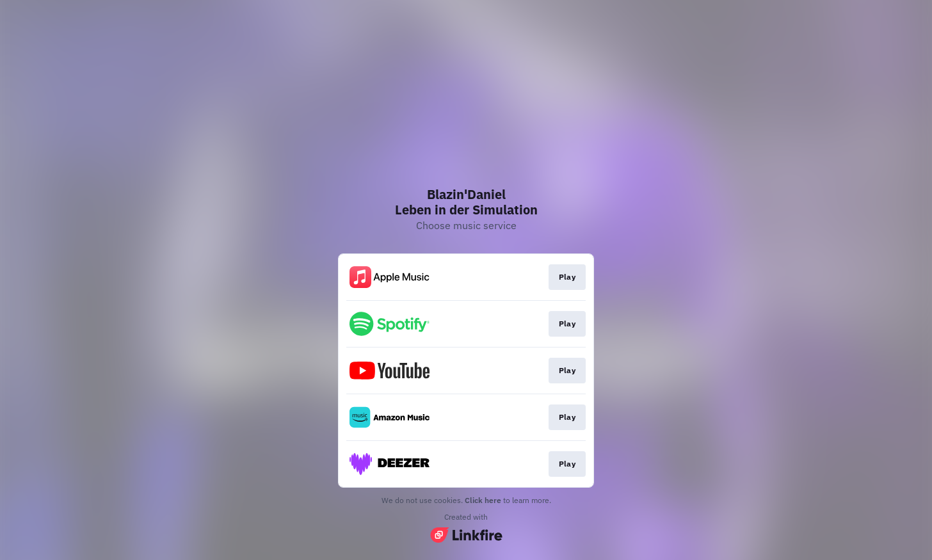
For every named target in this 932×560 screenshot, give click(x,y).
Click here (483, 500)
